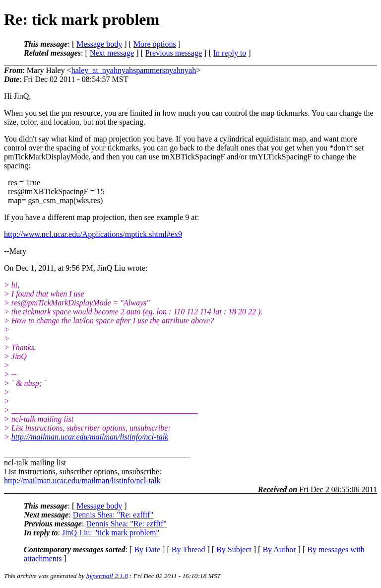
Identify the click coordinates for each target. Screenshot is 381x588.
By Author (279, 550)
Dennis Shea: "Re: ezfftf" (113, 515)
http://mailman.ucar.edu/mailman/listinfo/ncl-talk (90, 437)
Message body (99, 44)
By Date (147, 550)
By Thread (189, 550)
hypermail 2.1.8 (107, 576)
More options (155, 44)
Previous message (174, 53)
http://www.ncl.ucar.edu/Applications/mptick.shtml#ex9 (93, 234)
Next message (112, 53)
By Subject (234, 550)
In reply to (230, 53)
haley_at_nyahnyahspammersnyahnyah (134, 70)
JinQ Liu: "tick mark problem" (111, 533)
